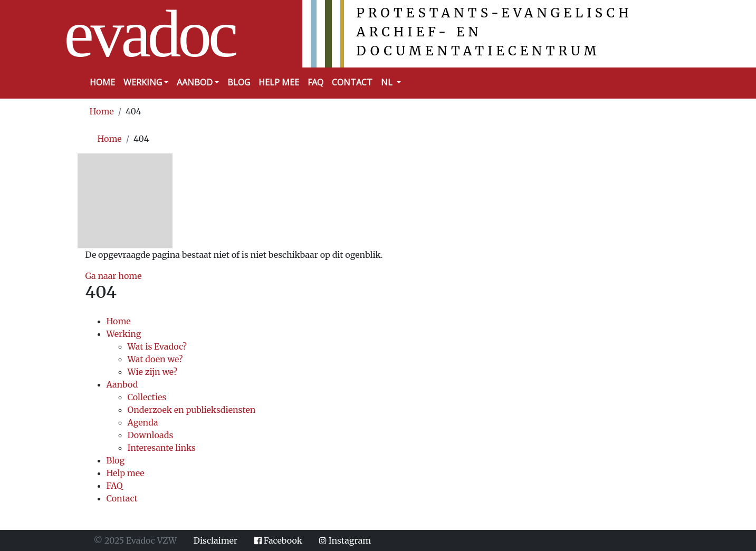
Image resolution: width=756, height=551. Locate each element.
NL (388, 82)
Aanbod (122, 384)
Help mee (279, 82)
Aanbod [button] (195, 82)
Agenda (143, 422)
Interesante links (162, 448)
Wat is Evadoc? (157, 346)
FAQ (315, 82)
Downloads (151, 435)
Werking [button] (143, 82)
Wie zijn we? (153, 372)
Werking (124, 334)
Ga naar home (114, 276)
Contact (352, 82)
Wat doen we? (155, 359)
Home (102, 82)
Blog (239, 82)
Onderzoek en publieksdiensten (192, 410)
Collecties (147, 397)
